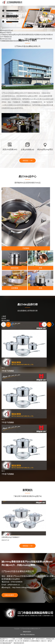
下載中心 (27, 39)
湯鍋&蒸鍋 (9, 41)
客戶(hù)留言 (48, 39)
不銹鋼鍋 (3, 41)
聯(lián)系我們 (35, 39)
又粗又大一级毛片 (46, 641)
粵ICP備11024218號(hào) (27, 635)
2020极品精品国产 (6, 643)
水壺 (14, 41)
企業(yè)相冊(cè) (47, 35)
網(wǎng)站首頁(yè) (6, 30)
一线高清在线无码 (18, 643)
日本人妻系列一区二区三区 (14, 641)
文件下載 (3, 37)
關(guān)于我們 (5, 32)
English (41, 39)
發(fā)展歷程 (26, 35)
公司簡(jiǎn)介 (5, 35)
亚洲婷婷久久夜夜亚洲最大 (31, 641)
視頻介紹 (9, 37)
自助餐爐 (18, 41)
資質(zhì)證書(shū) (36, 35)
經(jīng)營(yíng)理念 (15, 35)
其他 (23, 41)
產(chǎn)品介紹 (5, 39)
